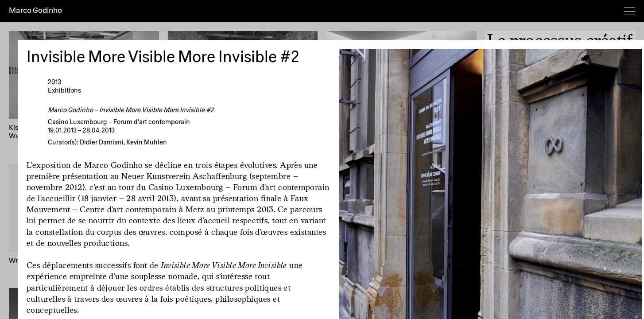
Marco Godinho (35, 11)
